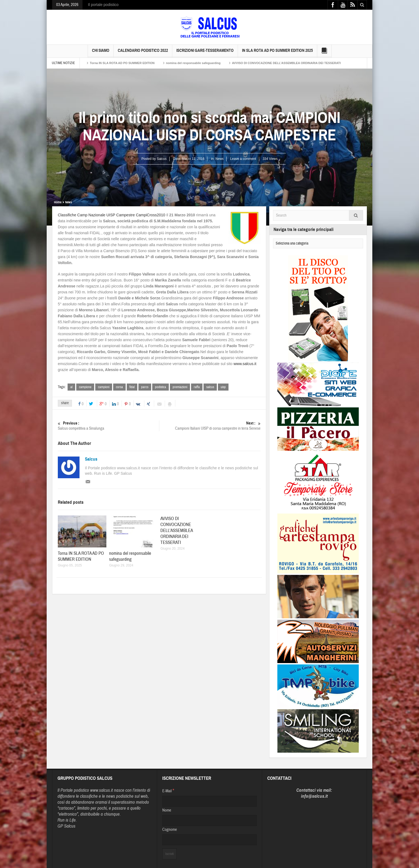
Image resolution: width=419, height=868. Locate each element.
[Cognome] (209, 840)
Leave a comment (243, 159)
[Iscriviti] (169, 854)
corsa (119, 387)
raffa (197, 387)
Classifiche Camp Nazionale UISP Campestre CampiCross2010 (112, 215)
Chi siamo (101, 53)
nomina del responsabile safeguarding (193, 63)
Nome (167, 810)
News (220, 159)
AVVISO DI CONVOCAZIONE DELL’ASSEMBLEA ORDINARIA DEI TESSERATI (286, 63)
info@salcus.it (314, 796)
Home (58, 202)
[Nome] (209, 821)
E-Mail (168, 791)
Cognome (170, 830)
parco (145, 387)
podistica (161, 387)
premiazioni (180, 387)
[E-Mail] (209, 801)
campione (85, 387)
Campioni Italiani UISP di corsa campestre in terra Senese (210, 426)
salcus (210, 387)
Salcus (91, 459)
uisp (223, 387)
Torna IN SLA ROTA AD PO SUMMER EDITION (122, 63)
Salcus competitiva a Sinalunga (108, 426)
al (71, 387)
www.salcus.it (245, 364)
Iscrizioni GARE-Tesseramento (205, 53)
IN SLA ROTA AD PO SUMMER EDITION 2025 (277, 53)
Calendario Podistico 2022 (143, 53)
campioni (104, 387)
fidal (132, 387)
